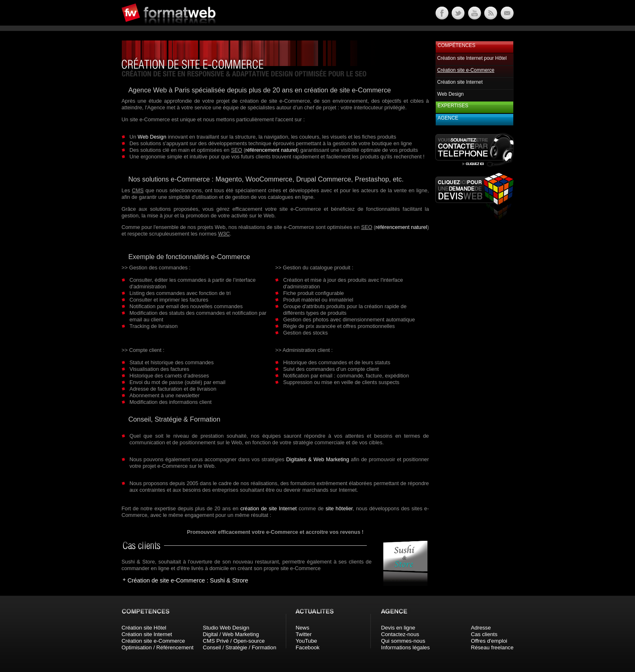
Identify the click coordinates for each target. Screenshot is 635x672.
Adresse (481, 628)
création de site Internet (268, 508)
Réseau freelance (492, 647)
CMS (138, 190)
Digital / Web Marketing (231, 634)
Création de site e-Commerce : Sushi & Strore (188, 580)
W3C (224, 234)
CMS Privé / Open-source (234, 641)
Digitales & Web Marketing (317, 459)
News (303, 628)
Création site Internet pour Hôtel (472, 58)
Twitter (304, 634)
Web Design (152, 137)
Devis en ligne (398, 628)
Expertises (453, 106)
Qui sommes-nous (403, 641)
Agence (448, 118)
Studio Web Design (226, 628)
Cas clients (484, 634)
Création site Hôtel (144, 628)
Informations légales (406, 647)
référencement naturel (271, 150)
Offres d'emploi (489, 641)
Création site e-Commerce (153, 641)
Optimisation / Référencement (158, 647)
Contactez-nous (400, 634)
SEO (237, 150)
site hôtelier (339, 508)
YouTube (307, 641)
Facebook (308, 647)
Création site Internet (460, 82)
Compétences (457, 45)
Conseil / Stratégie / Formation (239, 647)
